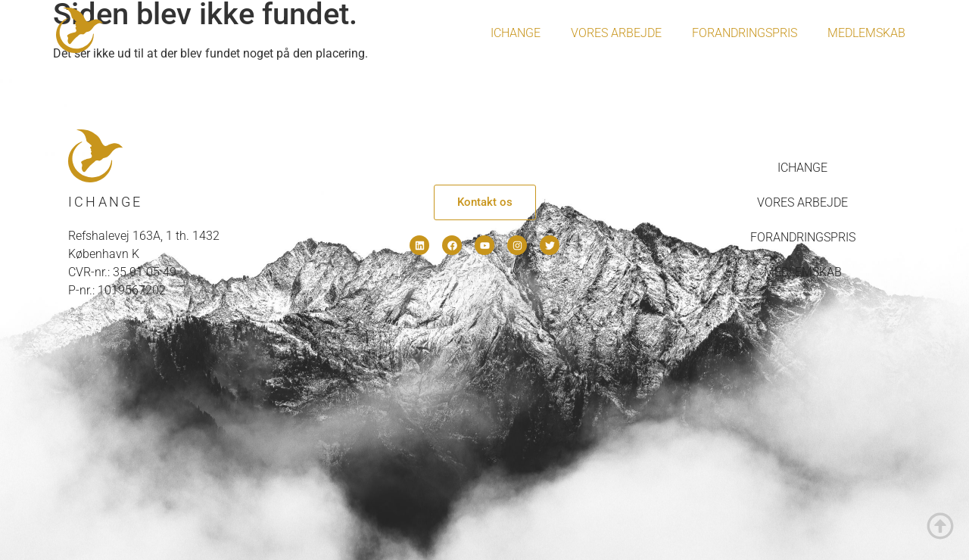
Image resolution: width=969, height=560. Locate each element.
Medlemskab (866, 33)
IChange (516, 33)
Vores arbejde (616, 33)
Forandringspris (745, 33)
